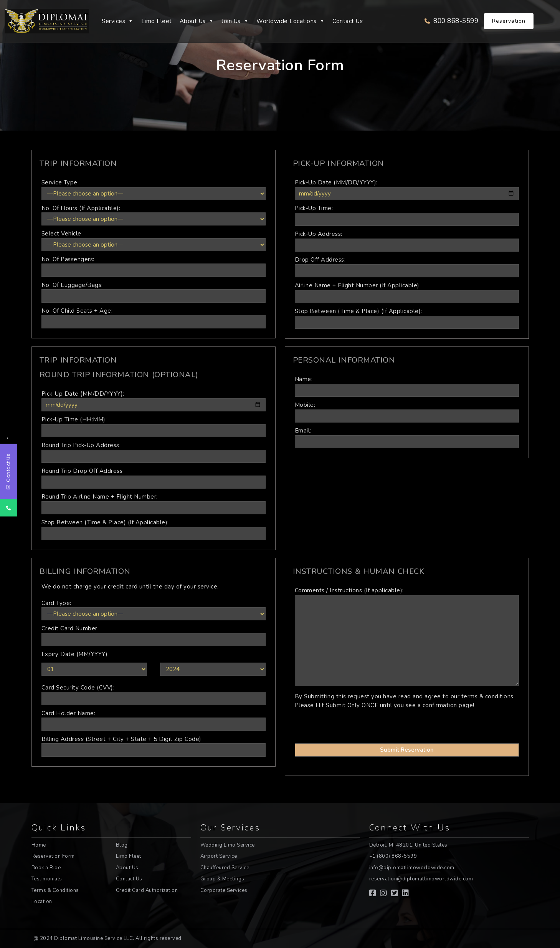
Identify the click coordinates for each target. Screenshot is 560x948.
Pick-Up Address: (407, 241)
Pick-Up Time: (407, 215)
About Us (197, 21)
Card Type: (154, 610)
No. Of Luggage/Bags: (154, 292)
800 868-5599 (451, 21)
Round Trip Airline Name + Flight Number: (154, 504)
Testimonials (47, 879)
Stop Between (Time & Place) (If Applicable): (407, 318)
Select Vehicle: (154, 240)
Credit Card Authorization (147, 890)
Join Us (235, 21)
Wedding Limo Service (228, 845)
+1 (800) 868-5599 (393, 856)
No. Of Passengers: (154, 266)
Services (118, 21)
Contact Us (348, 21)
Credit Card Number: (154, 635)
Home (39, 845)
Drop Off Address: (407, 267)
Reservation (509, 21)
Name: (407, 386)
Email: (407, 438)
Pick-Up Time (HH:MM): (154, 426)
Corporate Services (224, 890)
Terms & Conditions (55, 890)
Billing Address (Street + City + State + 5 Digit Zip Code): (154, 746)
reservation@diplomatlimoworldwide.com (421, 879)
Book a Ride (46, 868)
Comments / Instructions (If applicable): (407, 637)
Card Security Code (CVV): (154, 694)
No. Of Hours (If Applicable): (154, 215)
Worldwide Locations (291, 21)
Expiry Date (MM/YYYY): (75, 654)
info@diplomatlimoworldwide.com (412, 868)
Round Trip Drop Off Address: (154, 478)
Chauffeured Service (225, 868)
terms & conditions (487, 696)
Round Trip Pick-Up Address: (154, 452)
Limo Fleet (157, 21)
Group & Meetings (222, 879)
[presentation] (338, 723)
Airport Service (219, 856)
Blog (122, 845)
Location (42, 902)
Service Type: (154, 189)
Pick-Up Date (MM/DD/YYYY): (407, 189)
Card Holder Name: (154, 720)
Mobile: (407, 412)
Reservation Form (53, 856)
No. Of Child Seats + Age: (154, 318)
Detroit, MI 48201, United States (408, 845)
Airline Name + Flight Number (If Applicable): (407, 292)
